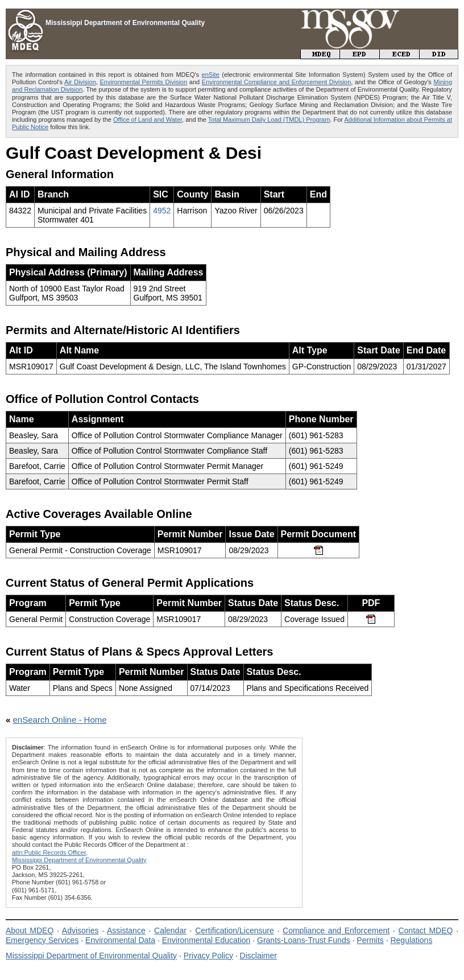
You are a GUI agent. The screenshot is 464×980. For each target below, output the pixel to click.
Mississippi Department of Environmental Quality (91, 956)
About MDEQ (30, 930)
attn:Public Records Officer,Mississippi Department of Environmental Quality (79, 856)
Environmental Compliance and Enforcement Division (276, 82)
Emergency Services (42, 940)
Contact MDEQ (425, 930)
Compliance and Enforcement (336, 930)
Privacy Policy (208, 956)
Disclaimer (258, 956)
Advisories (80, 930)
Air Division (80, 82)
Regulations (411, 940)
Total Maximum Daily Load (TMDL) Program (269, 120)
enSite (211, 75)
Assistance (126, 930)
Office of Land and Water (148, 120)
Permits (370, 940)
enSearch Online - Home (60, 720)
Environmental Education (206, 940)
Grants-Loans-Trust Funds (304, 940)
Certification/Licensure (235, 930)
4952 (162, 211)
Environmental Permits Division (144, 82)
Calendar (170, 930)
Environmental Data (120, 940)
